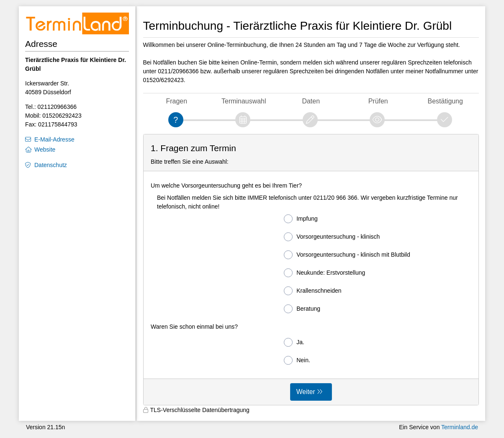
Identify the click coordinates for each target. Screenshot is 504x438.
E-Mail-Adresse (54, 139)
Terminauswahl (244, 101)
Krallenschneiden (312, 291)
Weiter (306, 392)
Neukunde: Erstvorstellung (324, 273)
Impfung (301, 219)
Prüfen (378, 101)
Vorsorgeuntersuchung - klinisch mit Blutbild (347, 255)
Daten (311, 101)
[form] (311, 270)
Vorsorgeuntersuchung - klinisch (332, 237)
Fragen (176, 101)
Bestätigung (445, 101)
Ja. (294, 342)
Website (45, 149)
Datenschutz (51, 165)
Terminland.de (460, 427)
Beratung (302, 309)
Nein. (297, 360)
